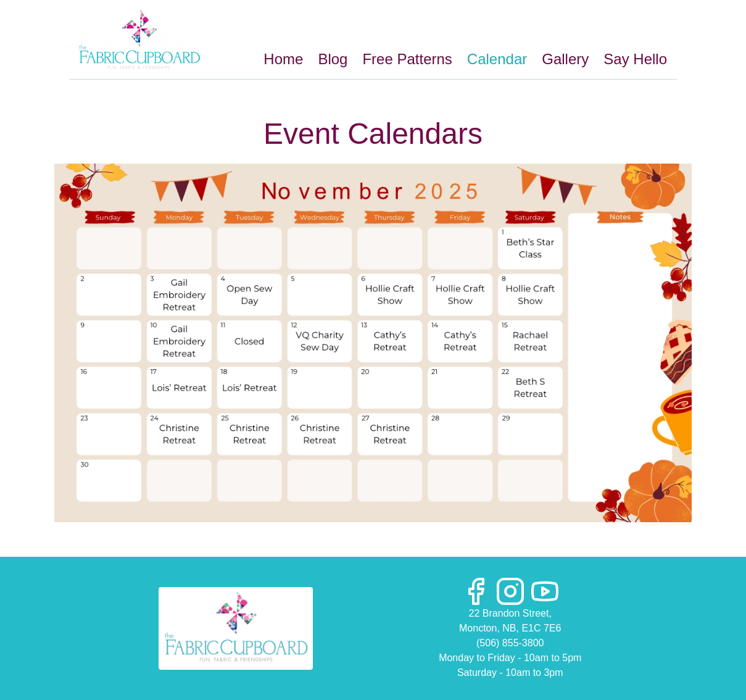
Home (283, 59)
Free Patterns (407, 59)
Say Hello (635, 59)
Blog (333, 59)
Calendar (497, 59)
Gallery (565, 59)
